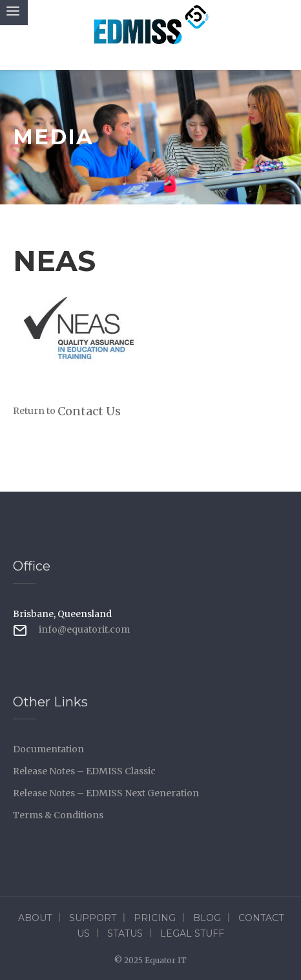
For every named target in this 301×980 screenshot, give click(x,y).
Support (93, 918)
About (35, 918)
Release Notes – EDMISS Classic (84, 771)
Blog (207, 918)
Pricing (155, 918)
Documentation (48, 749)
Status (125, 933)
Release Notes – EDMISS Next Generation (106, 793)
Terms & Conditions (58, 815)
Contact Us (89, 411)
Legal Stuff (192, 933)
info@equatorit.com (84, 629)
